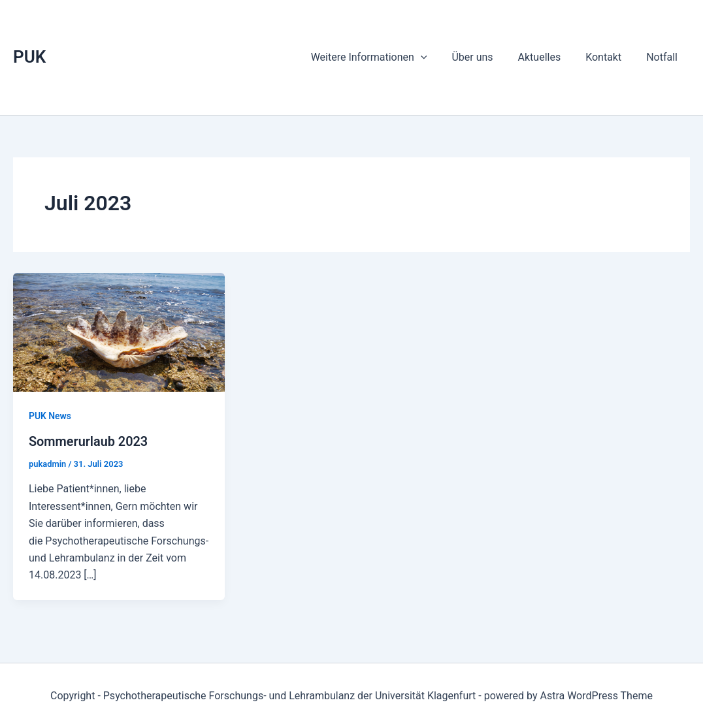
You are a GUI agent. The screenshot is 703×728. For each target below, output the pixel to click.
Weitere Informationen (387, 57)
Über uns (486, 57)
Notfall (664, 57)
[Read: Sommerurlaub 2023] (119, 331)
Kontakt (609, 57)
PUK (29, 57)
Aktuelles (549, 57)
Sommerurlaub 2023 (89, 441)
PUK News (50, 416)
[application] (438, 57)
